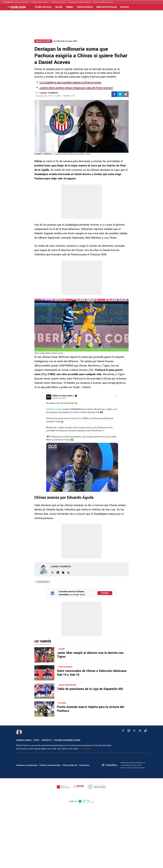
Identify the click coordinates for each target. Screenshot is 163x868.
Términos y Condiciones (27, 765)
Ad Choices (84, 765)
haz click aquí (85, 749)
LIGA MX (59, 7)
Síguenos (105, 593)
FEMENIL (70, 7)
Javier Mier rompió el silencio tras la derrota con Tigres (90, 655)
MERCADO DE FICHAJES (107, 7)
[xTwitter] (134, 731)
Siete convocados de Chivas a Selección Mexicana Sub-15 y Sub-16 (92, 673)
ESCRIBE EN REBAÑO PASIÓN (67, 740)
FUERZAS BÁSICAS (85, 7)
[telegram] (140, 731)
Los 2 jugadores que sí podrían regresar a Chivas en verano (70, 82)
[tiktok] (146, 731)
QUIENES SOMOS (24, 740)
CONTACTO (47, 740)
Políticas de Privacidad (50, 765)
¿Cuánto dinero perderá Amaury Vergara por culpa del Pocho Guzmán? (76, 88)
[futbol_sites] (110, 765)
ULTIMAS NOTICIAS (43, 7)
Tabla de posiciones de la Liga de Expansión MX (90, 689)
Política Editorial (70, 765)
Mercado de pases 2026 (67, 41)
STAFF (37, 740)
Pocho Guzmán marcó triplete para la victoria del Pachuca (90, 709)
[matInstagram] (129, 731)
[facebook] (123, 731)
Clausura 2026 (43, 582)
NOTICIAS (125, 7)
